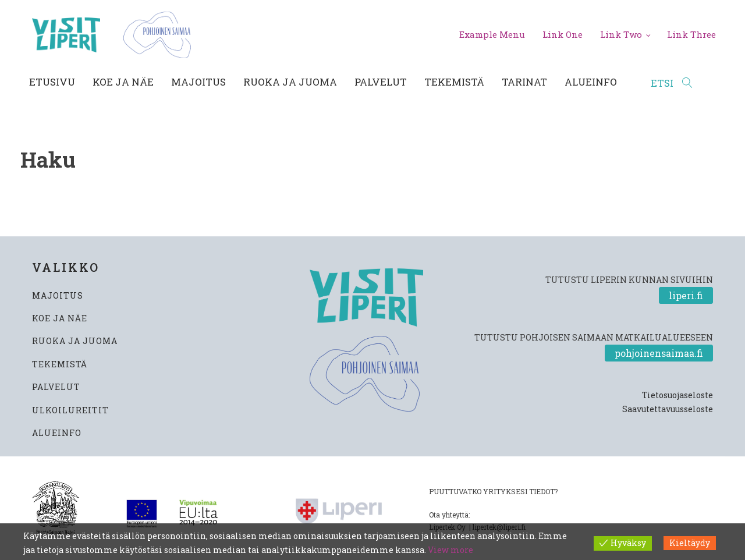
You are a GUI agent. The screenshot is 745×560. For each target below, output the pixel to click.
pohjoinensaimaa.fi (659, 353)
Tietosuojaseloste (677, 395)
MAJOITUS (58, 295)
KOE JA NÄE (60, 318)
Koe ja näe (123, 82)
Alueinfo (591, 82)
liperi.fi (686, 295)
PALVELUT (56, 387)
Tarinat (524, 82)
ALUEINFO (57, 433)
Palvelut (381, 82)
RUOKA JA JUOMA (75, 341)
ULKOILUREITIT (70, 410)
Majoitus (198, 82)
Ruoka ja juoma (290, 82)
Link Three (691, 34)
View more (450, 550)
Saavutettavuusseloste (668, 409)
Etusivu (52, 82)
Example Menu (492, 34)
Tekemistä (454, 82)
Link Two (621, 34)
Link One (563, 34)
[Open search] (672, 83)
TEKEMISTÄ (60, 364)
